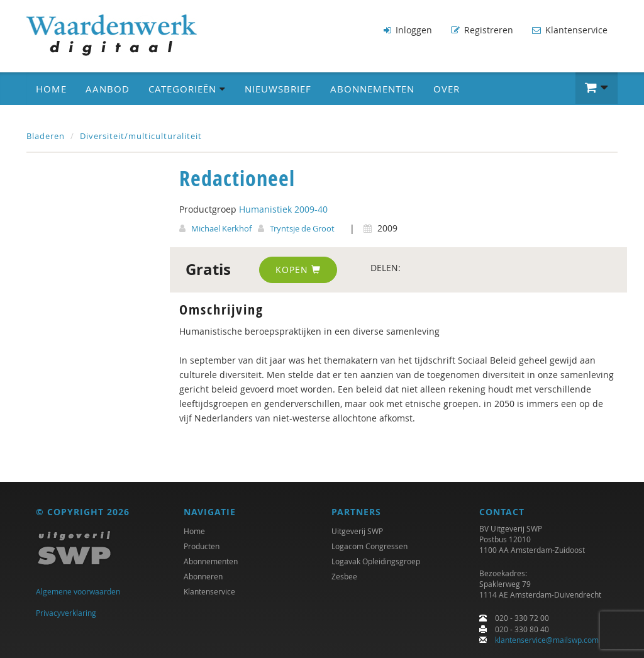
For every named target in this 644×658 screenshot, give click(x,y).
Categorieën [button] (187, 89)
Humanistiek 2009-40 (283, 209)
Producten (202, 546)
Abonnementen (372, 89)
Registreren (482, 30)
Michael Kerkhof (221, 228)
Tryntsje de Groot (302, 228)
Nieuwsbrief (278, 89)
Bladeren (46, 136)
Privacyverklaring (66, 613)
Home (51, 89)
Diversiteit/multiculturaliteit (141, 136)
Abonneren (203, 576)
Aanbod (108, 89)
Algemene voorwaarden (78, 591)
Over (447, 89)
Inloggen (408, 30)
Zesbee (344, 576)
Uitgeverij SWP (357, 531)
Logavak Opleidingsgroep (376, 561)
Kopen (298, 270)
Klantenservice (570, 30)
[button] (597, 88)
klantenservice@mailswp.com (547, 640)
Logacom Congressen (369, 546)
